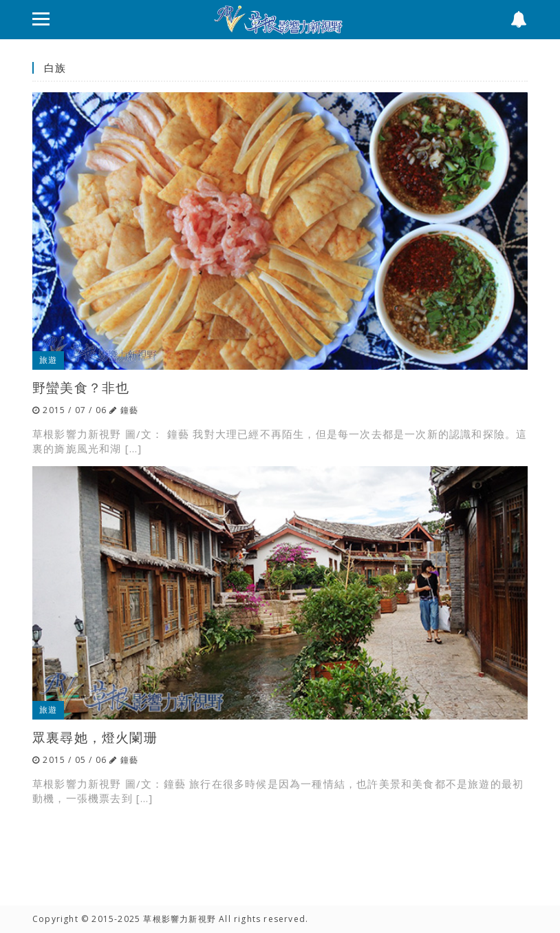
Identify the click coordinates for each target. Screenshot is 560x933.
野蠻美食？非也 (81, 387)
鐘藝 (129, 410)
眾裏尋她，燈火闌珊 (95, 737)
